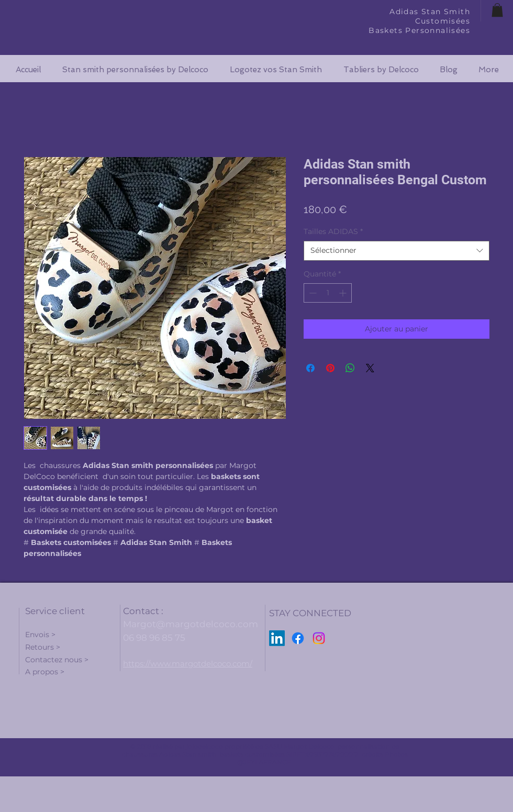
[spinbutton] (328, 293)
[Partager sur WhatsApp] (350, 368)
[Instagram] (319, 638)
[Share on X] (370, 368)
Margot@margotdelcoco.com (191, 624)
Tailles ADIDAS (333, 231)
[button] (497, 10)
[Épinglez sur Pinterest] (330, 368)
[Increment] (344, 293)
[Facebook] (298, 638)
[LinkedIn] (277, 638)
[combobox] (397, 251)
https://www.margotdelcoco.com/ (188, 664)
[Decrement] (312, 293)
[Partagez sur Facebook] (310, 368)
